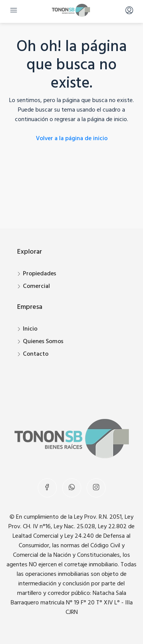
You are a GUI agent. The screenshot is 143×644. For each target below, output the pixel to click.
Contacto (36, 354)
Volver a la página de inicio (72, 139)
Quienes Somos (43, 342)
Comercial (36, 286)
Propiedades (39, 274)
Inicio (30, 329)
